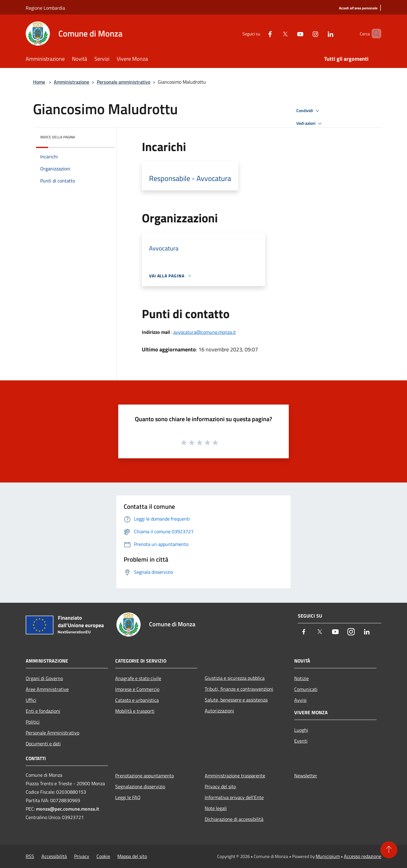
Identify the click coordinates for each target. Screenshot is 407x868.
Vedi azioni (310, 124)
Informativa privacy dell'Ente (234, 797)
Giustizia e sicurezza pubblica (235, 678)
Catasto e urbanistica (137, 700)
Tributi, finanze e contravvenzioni (239, 689)
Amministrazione (72, 82)
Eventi (301, 741)
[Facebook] (260, 33)
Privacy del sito (220, 786)
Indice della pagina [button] (58, 137)
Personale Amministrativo (52, 733)
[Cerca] (374, 34)
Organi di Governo (44, 678)
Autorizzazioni (219, 711)
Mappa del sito (132, 856)
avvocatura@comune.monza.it (205, 332)
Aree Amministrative (47, 689)
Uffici (31, 700)
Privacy (82, 856)
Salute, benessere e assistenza (236, 700)
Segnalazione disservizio (140, 786)
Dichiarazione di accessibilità (234, 819)
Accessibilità (54, 856)
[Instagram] (305, 33)
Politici (33, 722)
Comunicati (306, 689)
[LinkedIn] (320, 33)
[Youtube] (290, 33)
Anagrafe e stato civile (138, 678)
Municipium (328, 856)
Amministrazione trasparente (235, 776)
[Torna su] (389, 850)
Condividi (309, 111)
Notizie (301, 678)
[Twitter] (275, 33)
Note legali (216, 808)
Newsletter (306, 776)
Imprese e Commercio (137, 689)
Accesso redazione (363, 856)
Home (39, 82)
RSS (30, 856)
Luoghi (301, 730)
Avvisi (300, 700)
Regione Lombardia (45, 8)
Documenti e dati (43, 744)
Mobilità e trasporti (135, 711)
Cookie (103, 856)
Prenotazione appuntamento (145, 776)
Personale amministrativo (124, 82)
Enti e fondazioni (43, 711)
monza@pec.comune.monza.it (68, 809)
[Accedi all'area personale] (358, 8)
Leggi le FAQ (128, 797)
